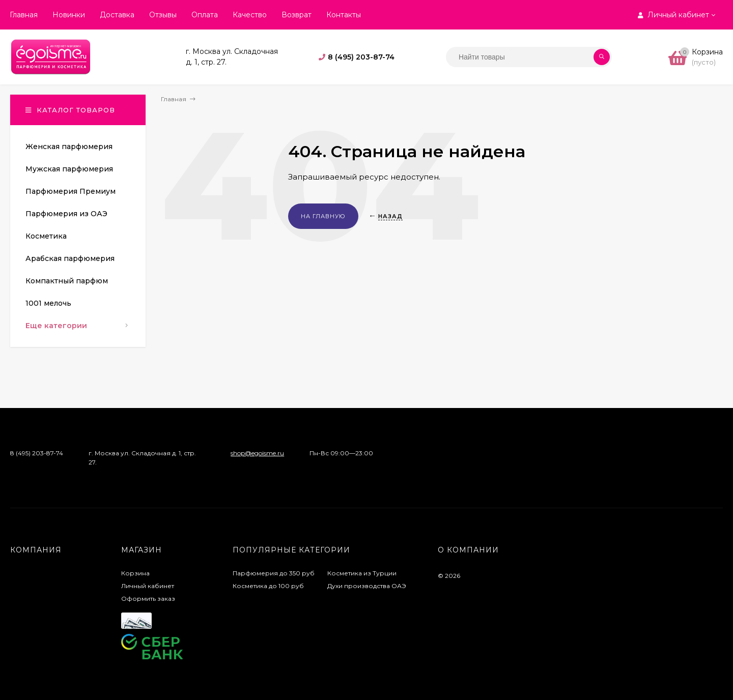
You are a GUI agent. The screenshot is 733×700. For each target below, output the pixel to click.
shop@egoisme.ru (257, 453)
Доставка (117, 15)
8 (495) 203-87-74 (361, 57)
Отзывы (163, 15)
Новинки (69, 15)
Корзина (135, 573)
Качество (250, 15)
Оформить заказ (148, 599)
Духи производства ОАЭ (367, 586)
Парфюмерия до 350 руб (274, 573)
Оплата (205, 15)
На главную (323, 216)
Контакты (344, 15)
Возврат (297, 15)
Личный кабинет (148, 586)
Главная (24, 15)
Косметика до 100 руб (268, 586)
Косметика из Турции (362, 573)
